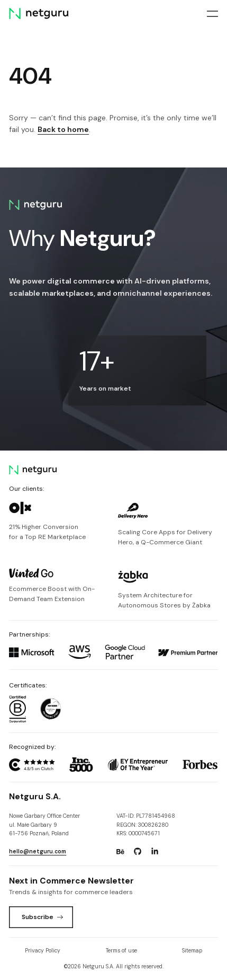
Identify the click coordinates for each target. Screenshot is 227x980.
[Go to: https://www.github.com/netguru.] (138, 852)
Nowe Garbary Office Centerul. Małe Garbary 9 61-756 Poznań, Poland (44, 825)
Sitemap (192, 951)
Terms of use (121, 951)
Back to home (63, 129)
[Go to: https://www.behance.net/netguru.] (120, 852)
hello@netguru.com (38, 851)
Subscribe (42, 917)
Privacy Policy (43, 951)
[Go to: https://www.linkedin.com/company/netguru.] (155, 852)
